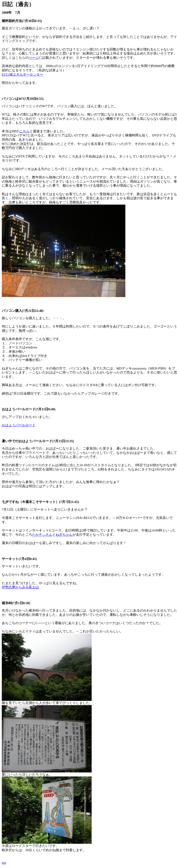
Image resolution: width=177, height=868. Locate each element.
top (4, 863)
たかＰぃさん (42, 535)
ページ (34, 58)
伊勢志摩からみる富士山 (20, 587)
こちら (25, 131)
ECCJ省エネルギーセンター (22, 74)
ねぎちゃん (64, 535)
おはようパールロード (19, 425)
